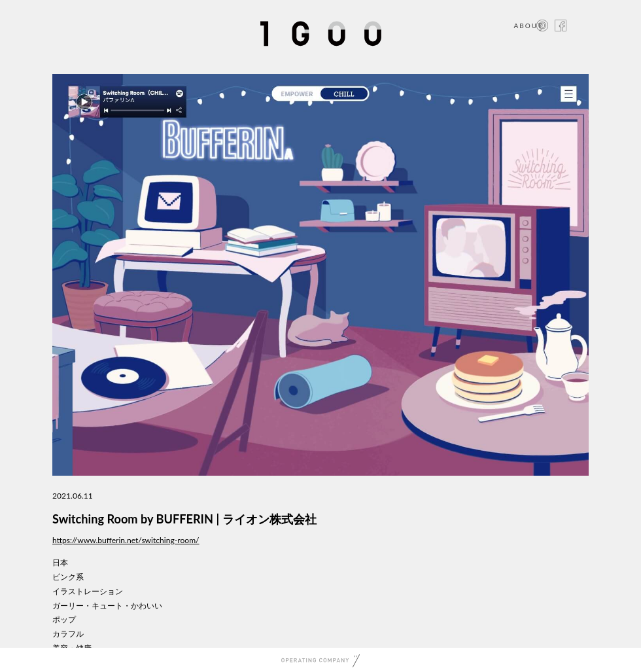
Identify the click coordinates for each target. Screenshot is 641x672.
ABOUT (528, 26)
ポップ (64, 619)
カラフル (68, 634)
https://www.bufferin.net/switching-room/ (126, 540)
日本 (60, 562)
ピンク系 (68, 577)
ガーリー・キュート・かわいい (107, 606)
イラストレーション (88, 591)
